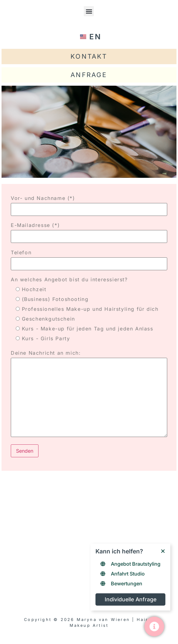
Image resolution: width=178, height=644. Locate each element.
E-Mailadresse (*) (89, 231)
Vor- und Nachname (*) (89, 204)
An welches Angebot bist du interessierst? (69, 279)
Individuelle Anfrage (131, 599)
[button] (89, 11)
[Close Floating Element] (163, 551)
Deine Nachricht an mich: (89, 394)
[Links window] (130, 577)
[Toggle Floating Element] (154, 626)
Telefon (89, 258)
